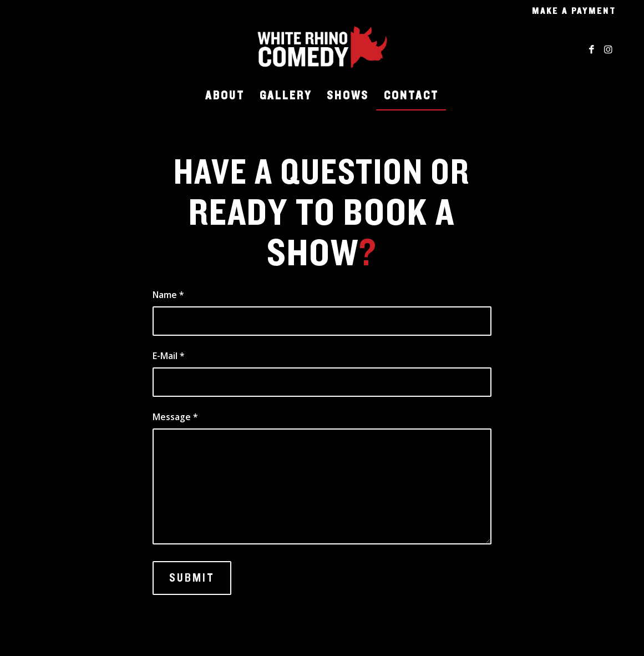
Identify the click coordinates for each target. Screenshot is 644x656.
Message (175, 417)
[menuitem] (571, 11)
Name (168, 295)
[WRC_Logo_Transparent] (322, 49)
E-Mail (169, 356)
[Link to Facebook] (591, 49)
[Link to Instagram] (608, 49)
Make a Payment (574, 11)
